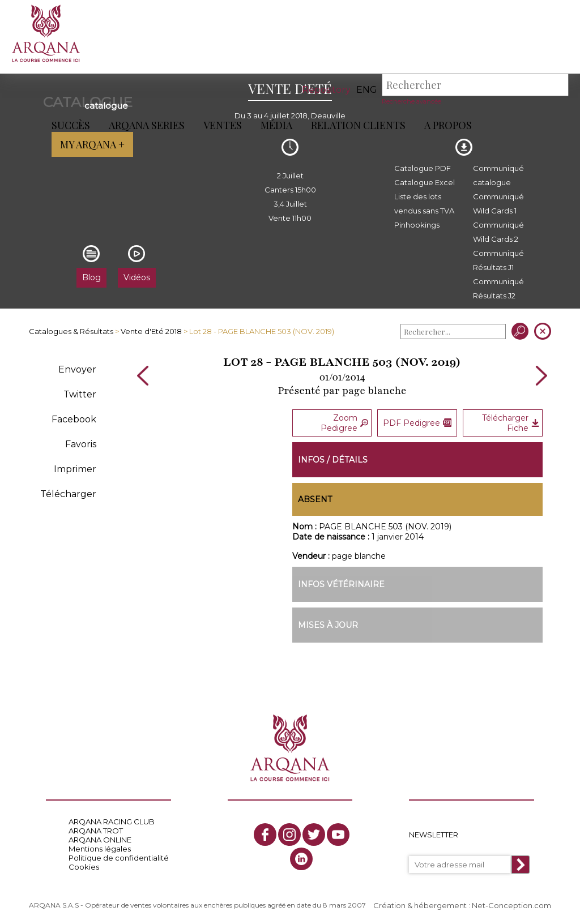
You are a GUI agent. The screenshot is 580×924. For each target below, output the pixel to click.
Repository (326, 90)
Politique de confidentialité (119, 858)
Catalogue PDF (423, 168)
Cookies (84, 867)
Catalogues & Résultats (71, 331)
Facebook (74, 419)
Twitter (80, 394)
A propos (447, 125)
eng (367, 90)
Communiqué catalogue (498, 175)
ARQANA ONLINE (100, 840)
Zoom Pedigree (345, 422)
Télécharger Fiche (510, 422)
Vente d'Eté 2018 (151, 331)
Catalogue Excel (425, 182)
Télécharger (68, 494)
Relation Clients (358, 125)
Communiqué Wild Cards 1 (498, 204)
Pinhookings (417, 225)
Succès (70, 125)
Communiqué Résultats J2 (498, 288)
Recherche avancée (411, 101)
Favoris (81, 444)
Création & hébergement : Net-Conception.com (462, 905)
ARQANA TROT (96, 831)
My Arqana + (92, 144)
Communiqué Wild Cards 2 (498, 232)
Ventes (222, 125)
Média (276, 125)
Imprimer (75, 469)
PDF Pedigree (417, 422)
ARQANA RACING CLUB (112, 822)
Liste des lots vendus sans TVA (424, 204)
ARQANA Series (146, 125)
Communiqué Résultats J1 (498, 260)
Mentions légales (100, 849)
